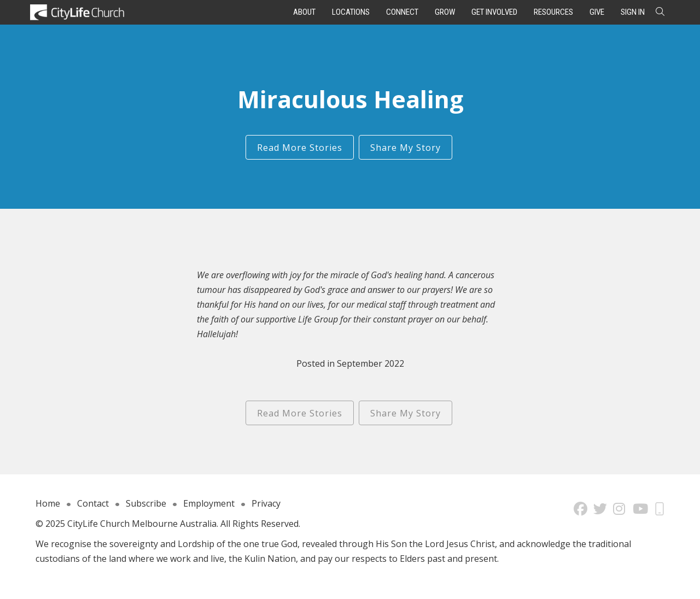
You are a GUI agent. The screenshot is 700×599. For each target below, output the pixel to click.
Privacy (266, 503)
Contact (93, 503)
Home (48, 503)
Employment (209, 503)
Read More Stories (300, 148)
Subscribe (146, 503)
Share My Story (406, 148)
